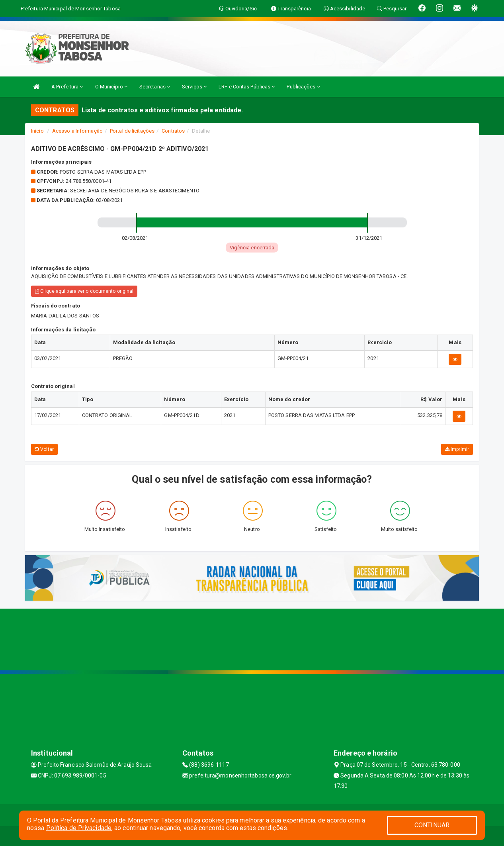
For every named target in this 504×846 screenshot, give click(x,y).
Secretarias (155, 87)
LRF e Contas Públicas (247, 87)
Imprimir (457, 449)
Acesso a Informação (77, 131)
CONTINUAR (432, 825)
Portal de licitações (132, 131)
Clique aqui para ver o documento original (84, 291)
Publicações (303, 87)
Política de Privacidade (79, 828)
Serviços (194, 87)
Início (37, 131)
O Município (111, 87)
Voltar (44, 449)
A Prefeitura (67, 87)
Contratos (173, 131)
